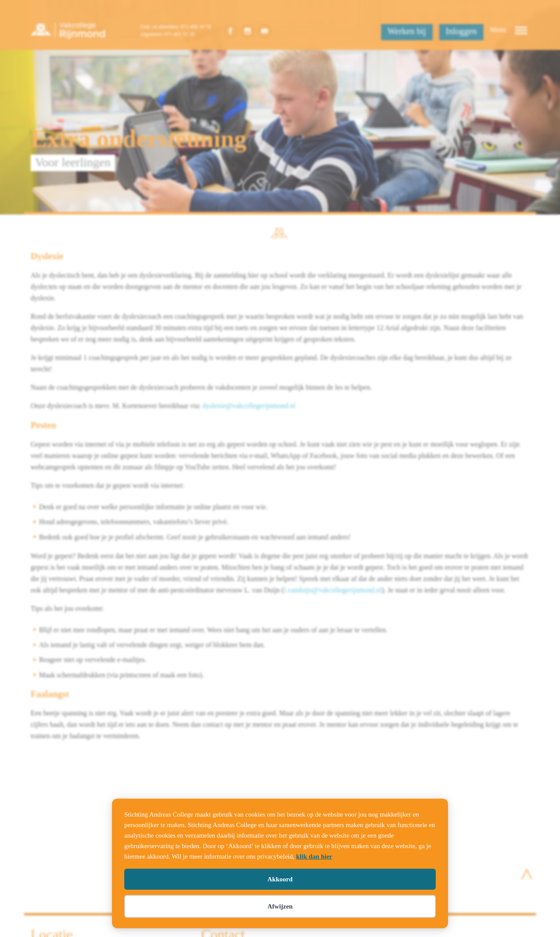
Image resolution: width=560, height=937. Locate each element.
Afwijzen (280, 906)
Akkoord (280, 879)
